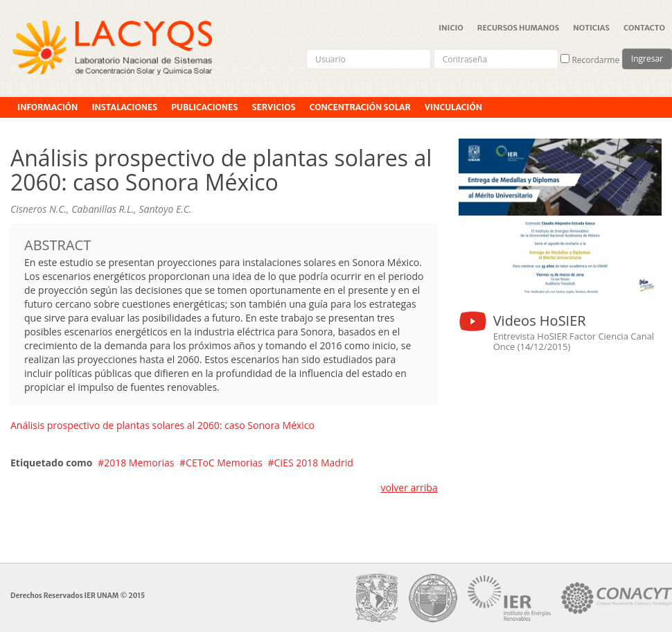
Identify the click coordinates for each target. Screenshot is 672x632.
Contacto (644, 28)
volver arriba (409, 488)
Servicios (273, 107)
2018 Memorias (139, 463)
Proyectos (42, 128)
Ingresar (647, 59)
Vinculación (453, 107)
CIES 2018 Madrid (314, 463)
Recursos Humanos (518, 28)
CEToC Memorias (224, 463)
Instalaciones (124, 107)
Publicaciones (204, 107)
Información (47, 107)
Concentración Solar (360, 107)
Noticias (591, 28)
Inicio (451, 28)
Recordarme (590, 60)
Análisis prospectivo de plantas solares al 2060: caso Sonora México (162, 425)
